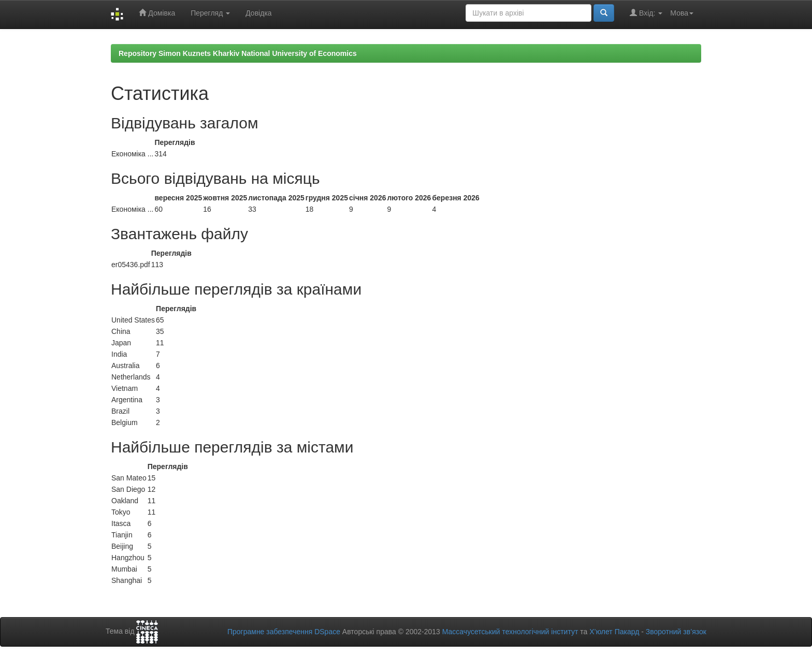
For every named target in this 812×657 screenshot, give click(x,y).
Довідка (258, 13)
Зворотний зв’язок (676, 632)
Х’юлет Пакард (614, 632)
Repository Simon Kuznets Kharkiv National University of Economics (238, 53)
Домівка (157, 13)
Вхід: (646, 13)
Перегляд (210, 13)
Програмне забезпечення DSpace (284, 632)
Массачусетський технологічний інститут (510, 632)
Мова (682, 13)
